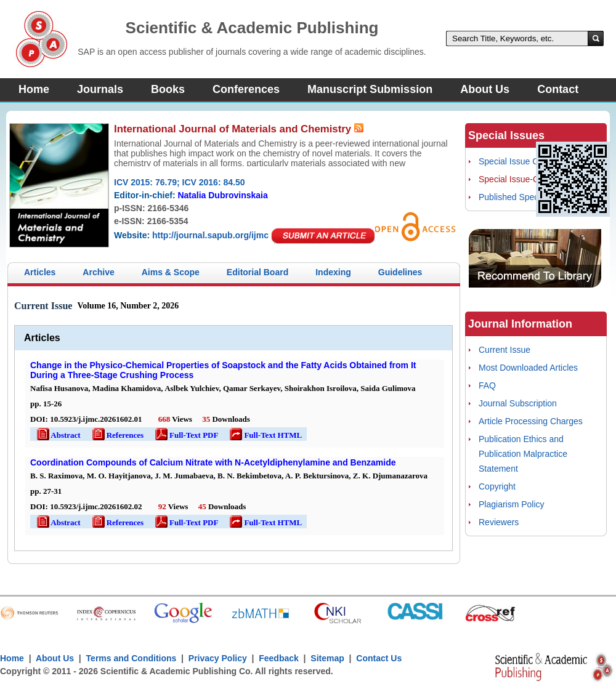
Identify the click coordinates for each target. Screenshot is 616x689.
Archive (98, 272)
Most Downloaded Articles (528, 368)
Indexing (333, 272)
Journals (100, 89)
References (117, 435)
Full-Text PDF (186, 435)
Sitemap (327, 658)
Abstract (58, 435)
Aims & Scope (171, 272)
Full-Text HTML (265, 435)
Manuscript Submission (370, 89)
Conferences (246, 89)
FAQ (487, 385)
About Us (485, 89)
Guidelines (400, 272)
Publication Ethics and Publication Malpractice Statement (523, 454)
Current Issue (505, 350)
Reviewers (499, 522)
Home (34, 89)
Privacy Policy (218, 658)
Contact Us (379, 658)
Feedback (279, 658)
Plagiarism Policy (512, 504)
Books (168, 89)
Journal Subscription (518, 403)
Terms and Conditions (132, 658)
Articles (40, 272)
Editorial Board (257, 272)
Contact (558, 89)
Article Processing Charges (531, 421)
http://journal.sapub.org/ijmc (210, 235)
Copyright (497, 486)
